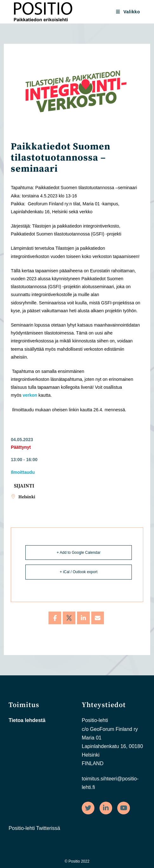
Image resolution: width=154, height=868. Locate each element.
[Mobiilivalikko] (128, 12)
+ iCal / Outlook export (78, 572)
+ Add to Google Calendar (79, 553)
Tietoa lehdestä (27, 720)
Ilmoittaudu (23, 472)
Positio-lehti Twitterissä (34, 828)
